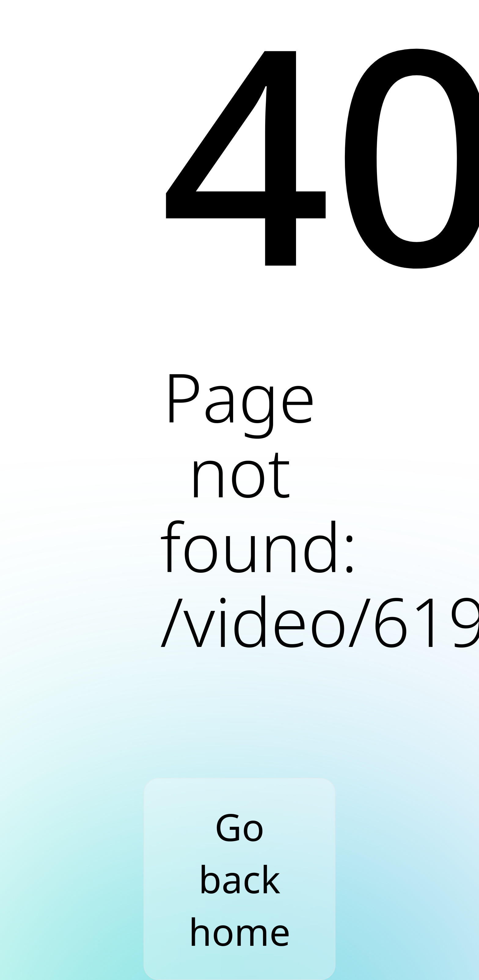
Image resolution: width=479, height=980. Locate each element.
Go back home (239, 879)
